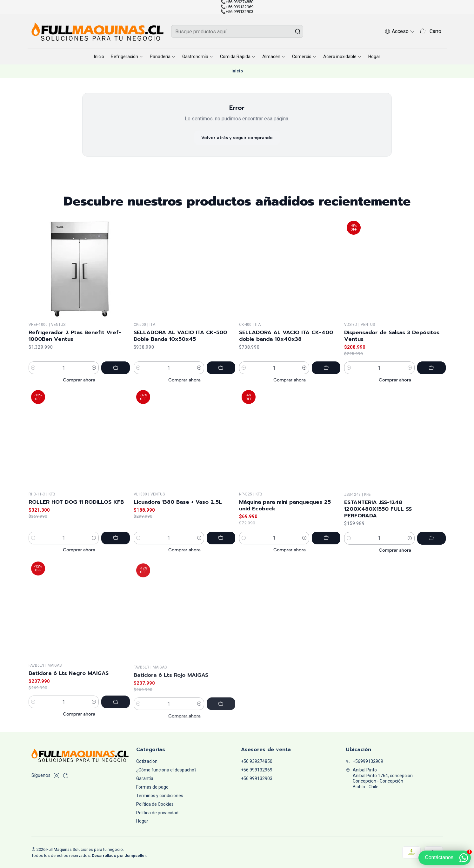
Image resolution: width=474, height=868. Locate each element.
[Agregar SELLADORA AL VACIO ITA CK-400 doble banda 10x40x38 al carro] (326, 397)
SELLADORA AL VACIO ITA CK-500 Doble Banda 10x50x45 (180, 358)
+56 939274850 (257, 761)
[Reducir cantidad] (33, 381)
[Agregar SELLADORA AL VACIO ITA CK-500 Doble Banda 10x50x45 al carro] (221, 390)
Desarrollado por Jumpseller (119, 855)
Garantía (145, 778)
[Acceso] (400, 31)
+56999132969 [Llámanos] (364, 761)
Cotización (147, 761)
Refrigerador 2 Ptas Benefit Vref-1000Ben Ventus (75, 349)
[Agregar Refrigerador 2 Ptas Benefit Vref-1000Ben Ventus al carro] (116, 381)
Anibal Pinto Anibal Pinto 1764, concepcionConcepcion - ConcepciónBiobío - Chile (379, 778)
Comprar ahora (79, 394)
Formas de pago (152, 787)
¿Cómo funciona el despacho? (166, 770)
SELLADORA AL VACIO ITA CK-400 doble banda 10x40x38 (286, 365)
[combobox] (237, 31)
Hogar (142, 821)
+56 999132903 (257, 778)
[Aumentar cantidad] (94, 381)
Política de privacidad (157, 813)
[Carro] (431, 32)
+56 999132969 (257, 770)
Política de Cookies (155, 804)
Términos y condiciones (160, 796)
